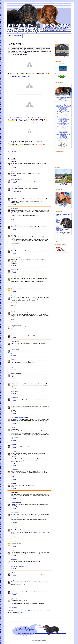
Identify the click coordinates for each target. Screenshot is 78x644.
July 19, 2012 (14, 168)
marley (12, 580)
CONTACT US (17, 36)
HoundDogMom (14, 225)
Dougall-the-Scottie (15, 179)
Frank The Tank (14, 277)
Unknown (13, 287)
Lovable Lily (13, 208)
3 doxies (13, 162)
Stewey (12, 484)
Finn (12, 334)
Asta (12, 428)
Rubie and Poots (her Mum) (17, 187)
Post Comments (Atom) (18, 613)
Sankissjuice (14, 470)
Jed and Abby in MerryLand (16, 452)
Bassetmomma (14, 551)
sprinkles (13, 599)
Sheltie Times (14, 342)
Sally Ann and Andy (15, 503)
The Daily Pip (14, 296)
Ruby (12, 359)
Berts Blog (13, 528)
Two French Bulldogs (15, 542)
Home (30, 610)
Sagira (12, 444)
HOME (10, 36)
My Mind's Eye (14, 197)
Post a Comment (13, 608)
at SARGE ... (13, 153)
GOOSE (12, 311)
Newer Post (10, 610)
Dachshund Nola (14, 325)
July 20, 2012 (14, 556)
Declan (12, 172)
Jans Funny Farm (14, 373)
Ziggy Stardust (14, 513)
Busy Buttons (14, 269)
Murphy (13, 382)
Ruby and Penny (14, 258)
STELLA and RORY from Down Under (19, 418)
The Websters (14, 349)
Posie (12, 572)
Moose (12, 590)
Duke (12, 405)
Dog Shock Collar (15, 567)
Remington (13, 397)
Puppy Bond (22, 567)
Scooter (13, 234)
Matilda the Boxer (15, 249)
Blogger (45, 640)
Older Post (49, 610)
